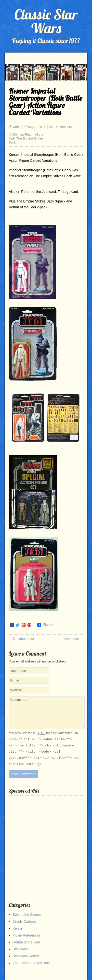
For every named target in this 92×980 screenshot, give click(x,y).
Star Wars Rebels (26, 956)
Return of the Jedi (26, 942)
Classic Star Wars (46, 21)
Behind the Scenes (27, 915)
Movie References (27, 935)
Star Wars (20, 949)
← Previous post (21, 639)
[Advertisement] (46, 845)
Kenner (18, 134)
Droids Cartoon (24, 921)
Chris (17, 127)
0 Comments (63, 127)
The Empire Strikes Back (32, 963)
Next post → (74, 639)
